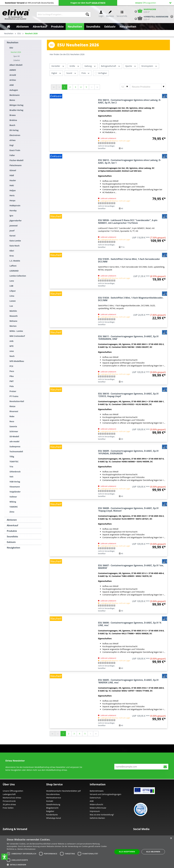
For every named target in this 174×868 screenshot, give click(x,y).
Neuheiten (13, 42)
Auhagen (14, 90)
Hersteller (58, 66)
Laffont (13, 266)
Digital (56, 73)
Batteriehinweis (97, 791)
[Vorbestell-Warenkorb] (151, 18)
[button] (4, 857)
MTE (11, 346)
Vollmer (13, 497)
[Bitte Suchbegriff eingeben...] (60, 14)
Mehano (13, 321)
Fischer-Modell (16, 160)
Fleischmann (15, 165)
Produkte (12, 531)
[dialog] (87, 852)
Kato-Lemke (15, 241)
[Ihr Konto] (101, 14)
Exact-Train (15, 150)
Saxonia (13, 426)
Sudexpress (15, 446)
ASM (12, 85)
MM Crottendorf (17, 336)
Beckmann (15, 95)
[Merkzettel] (110, 14)
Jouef (12, 231)
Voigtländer (15, 492)
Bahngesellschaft (111, 66)
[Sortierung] (148, 87)
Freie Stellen (8, 808)
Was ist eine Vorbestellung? (102, 815)
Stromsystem (149, 66)
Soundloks (12, 537)
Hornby (13, 211)
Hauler (13, 180)
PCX (11, 366)
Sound (71, 73)
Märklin (13, 311)
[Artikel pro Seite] (125, 87)
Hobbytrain (15, 206)
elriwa (13, 140)
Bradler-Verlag (16, 110)
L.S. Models (15, 261)
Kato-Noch (14, 246)
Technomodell (16, 452)
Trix (11, 467)
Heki (12, 185)
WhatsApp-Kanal (54, 818)
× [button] (171, 838)
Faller (12, 155)
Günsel (13, 170)
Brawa (13, 115)
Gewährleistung (53, 804)
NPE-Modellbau (17, 361)
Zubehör (17, 60)
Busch (12, 125)
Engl (11, 145)
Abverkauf (12, 525)
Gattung (90, 66)
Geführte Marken (97, 818)
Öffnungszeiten (153, 3)
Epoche (131, 66)
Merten (13, 326)
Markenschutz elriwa (12, 798)
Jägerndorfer (16, 221)
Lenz (12, 281)
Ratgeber (50, 811)
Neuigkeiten (13, 548)
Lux (11, 306)
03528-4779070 (98, 3)
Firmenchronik (9, 801)
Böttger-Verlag (16, 105)
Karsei (13, 236)
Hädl (12, 175)
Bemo (12, 100)
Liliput (13, 291)
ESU (11, 48)
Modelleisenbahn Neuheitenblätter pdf (63, 791)
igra (11, 216)
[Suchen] (87, 14)
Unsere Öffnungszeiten (13, 791)
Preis (86, 73)
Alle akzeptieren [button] (127, 852)
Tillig (12, 457)
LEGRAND (14, 271)
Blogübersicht (52, 808)
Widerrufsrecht (96, 804)
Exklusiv (11, 542)
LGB (11, 286)
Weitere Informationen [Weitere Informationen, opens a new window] (27, 849)
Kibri (12, 251)
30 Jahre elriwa (9, 804)
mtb (11, 341)
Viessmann (15, 487)
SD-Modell (14, 436)
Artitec (13, 80)
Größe (74, 66)
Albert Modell (16, 65)
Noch (12, 356)
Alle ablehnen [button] (153, 852)
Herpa (12, 200)
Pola (12, 386)
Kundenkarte (52, 815)
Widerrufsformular (98, 808)
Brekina (13, 120)
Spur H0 (17, 56)
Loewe (13, 301)
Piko (12, 376)
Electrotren (15, 135)
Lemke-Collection (18, 276)
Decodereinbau (53, 794)
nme (12, 351)
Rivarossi (14, 411)
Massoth (14, 316)
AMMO (13, 70)
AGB (92, 801)
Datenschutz (95, 798)
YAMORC (14, 507)
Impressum (95, 811)
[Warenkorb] (145, 11)
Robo (12, 416)
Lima (12, 296)
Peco (12, 371)
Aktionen (12, 520)
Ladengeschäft (9, 794)
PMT (12, 381)
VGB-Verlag (15, 482)
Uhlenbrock (15, 472)
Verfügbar (103, 73)
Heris (12, 195)
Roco (12, 421)
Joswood (13, 226)
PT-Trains (14, 396)
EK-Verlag (14, 130)
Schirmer (14, 431)
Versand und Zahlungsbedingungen (105, 794)
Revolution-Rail (17, 401)
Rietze (12, 406)
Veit (11, 477)
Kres (12, 256)
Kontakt (50, 801)
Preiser (13, 391)
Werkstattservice (54, 798)
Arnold (13, 75)
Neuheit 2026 (16, 52)
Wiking (13, 502)
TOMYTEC (14, 462)
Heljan (13, 190)
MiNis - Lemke (16, 331)
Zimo (12, 512)
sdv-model (14, 441)
